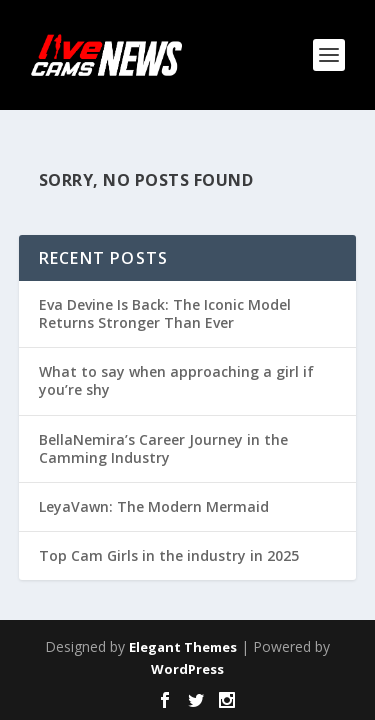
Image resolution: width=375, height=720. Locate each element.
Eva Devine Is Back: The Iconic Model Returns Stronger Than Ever (165, 313)
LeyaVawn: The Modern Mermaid (154, 506)
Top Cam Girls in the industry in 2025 (169, 555)
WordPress (187, 669)
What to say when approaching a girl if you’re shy (176, 380)
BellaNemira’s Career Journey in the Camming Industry (163, 448)
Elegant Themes (183, 647)
